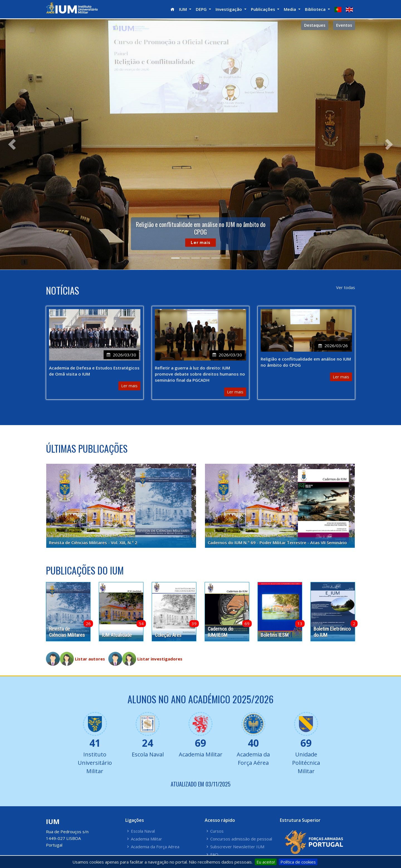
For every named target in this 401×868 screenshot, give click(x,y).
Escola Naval (143, 831)
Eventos (344, 25)
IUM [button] (184, 9)
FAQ (214, 855)
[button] (12, 144)
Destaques (315, 25)
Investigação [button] (229, 9)
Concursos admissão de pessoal (241, 839)
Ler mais (200, 244)
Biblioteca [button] (316, 9)
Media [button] (290, 9)
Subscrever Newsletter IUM (237, 847)
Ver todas (346, 287)
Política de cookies (298, 862)
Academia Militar (146, 839)
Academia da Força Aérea (155, 847)
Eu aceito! (266, 862)
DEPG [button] (202, 9)
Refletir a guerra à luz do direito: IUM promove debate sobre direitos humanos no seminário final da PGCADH (200, 374)
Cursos (217, 831)
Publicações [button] (264, 9)
